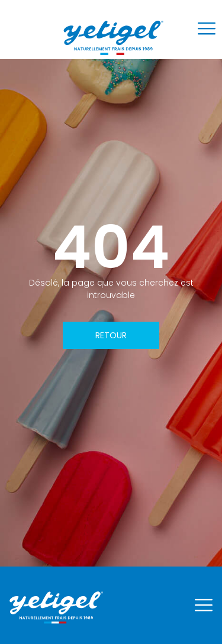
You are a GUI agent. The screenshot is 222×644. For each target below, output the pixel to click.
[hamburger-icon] (206, 30)
